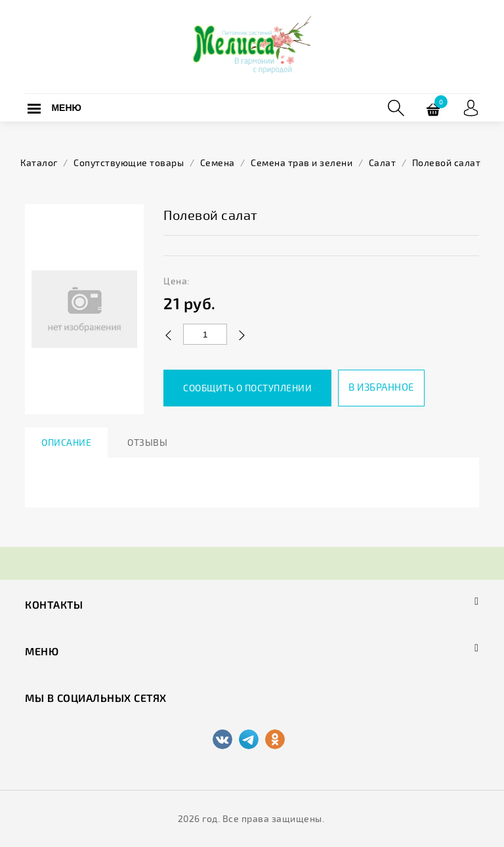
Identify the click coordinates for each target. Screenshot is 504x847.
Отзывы (147, 442)
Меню (66, 108)
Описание (66, 442)
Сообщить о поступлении (247, 388)
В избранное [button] (381, 387)
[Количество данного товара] (205, 334)
